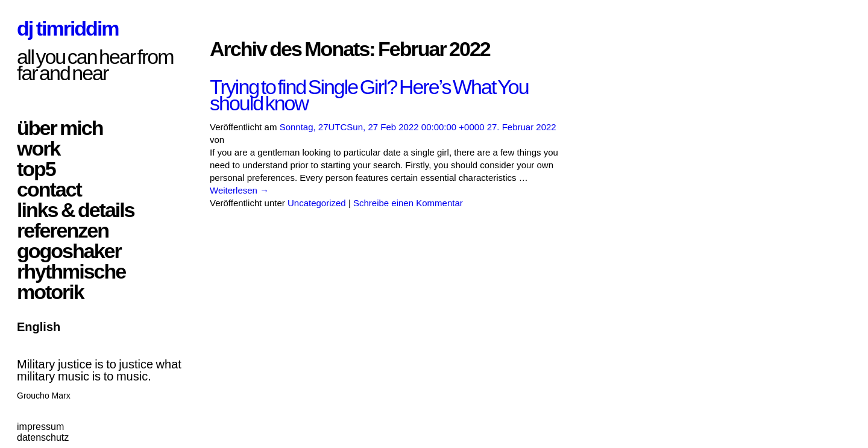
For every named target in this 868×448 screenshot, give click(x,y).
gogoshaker (69, 251)
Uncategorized (317, 203)
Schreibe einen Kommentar (408, 203)
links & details (76, 210)
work (38, 148)
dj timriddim (68, 28)
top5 (36, 169)
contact (49, 189)
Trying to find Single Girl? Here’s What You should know (369, 95)
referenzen (63, 230)
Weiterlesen (239, 190)
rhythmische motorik (71, 282)
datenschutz (43, 437)
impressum (40, 427)
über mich (60, 128)
